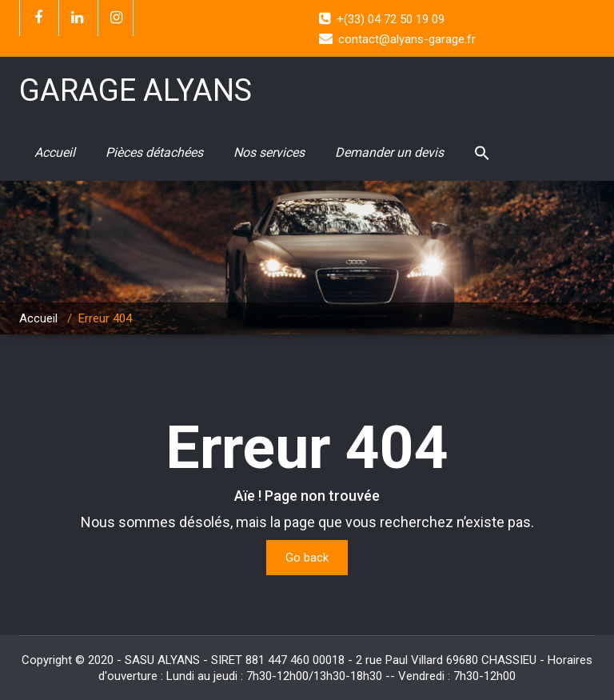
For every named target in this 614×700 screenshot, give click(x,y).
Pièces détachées (154, 152)
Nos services (269, 152)
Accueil (55, 152)
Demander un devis (389, 152)
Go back (307, 558)
